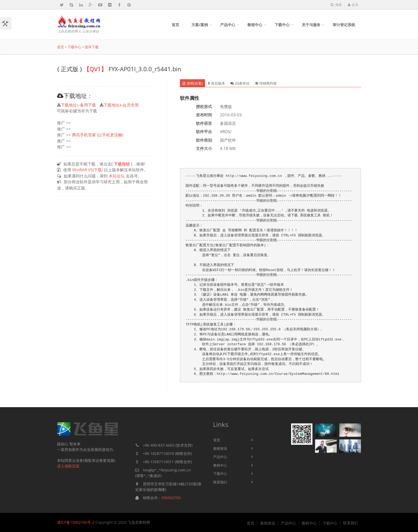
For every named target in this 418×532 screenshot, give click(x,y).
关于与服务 (311, 25)
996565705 (171, 498)
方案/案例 (200, 25)
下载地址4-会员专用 (121, 105)
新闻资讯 (220, 448)
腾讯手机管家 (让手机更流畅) (98, 135)
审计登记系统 (344, 25)
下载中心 (282, 25)
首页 (175, 25)
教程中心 (255, 25)
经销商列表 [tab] (266, 83)
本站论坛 (117, 176)
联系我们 (220, 482)
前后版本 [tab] (216, 83)
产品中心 (228, 25)
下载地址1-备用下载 (79, 105)
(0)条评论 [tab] (240, 83)
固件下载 (92, 47)
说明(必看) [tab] (192, 83)
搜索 (336, 5)
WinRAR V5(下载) (88, 170)
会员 (353, 5)
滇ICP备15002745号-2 (76, 522)
